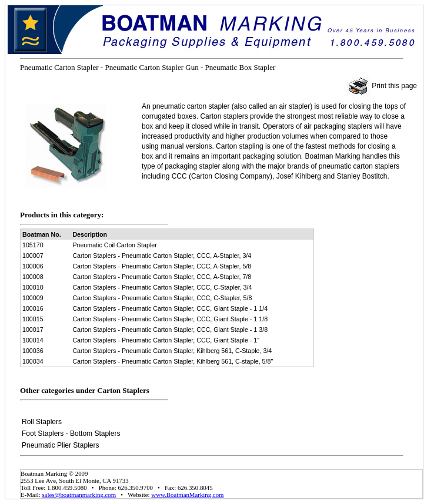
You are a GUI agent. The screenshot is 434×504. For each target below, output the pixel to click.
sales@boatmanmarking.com (79, 495)
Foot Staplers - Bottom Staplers (71, 434)
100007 (33, 256)
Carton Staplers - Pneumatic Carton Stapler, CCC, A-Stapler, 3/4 (162, 256)
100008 (33, 277)
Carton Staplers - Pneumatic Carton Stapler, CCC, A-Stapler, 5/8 (162, 266)
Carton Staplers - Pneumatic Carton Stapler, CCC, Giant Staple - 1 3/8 (170, 330)
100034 (33, 361)
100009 (33, 298)
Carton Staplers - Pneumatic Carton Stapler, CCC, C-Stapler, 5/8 (162, 298)
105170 (33, 245)
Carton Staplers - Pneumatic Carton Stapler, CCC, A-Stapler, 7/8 (162, 277)
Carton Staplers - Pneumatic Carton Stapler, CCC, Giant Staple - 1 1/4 (170, 308)
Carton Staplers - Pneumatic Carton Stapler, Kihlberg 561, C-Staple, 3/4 (172, 351)
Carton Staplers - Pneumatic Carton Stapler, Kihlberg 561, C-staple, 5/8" (173, 361)
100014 (33, 340)
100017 (33, 330)
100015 (33, 319)
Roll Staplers (42, 422)
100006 (33, 266)
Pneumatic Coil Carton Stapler (114, 245)
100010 (33, 287)
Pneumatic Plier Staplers (60, 445)
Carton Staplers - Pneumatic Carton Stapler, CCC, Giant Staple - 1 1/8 (170, 319)
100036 (33, 351)
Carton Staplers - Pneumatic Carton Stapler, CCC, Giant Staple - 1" (166, 340)
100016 (33, 308)
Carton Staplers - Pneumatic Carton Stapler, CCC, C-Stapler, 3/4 (162, 287)
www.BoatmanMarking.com (187, 495)
